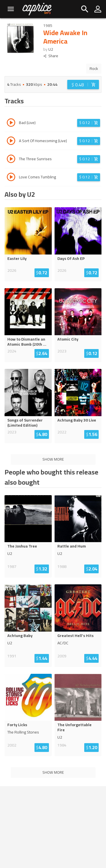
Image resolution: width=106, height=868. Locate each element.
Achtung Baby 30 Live (77, 420)
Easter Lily (17, 258)
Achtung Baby (20, 636)
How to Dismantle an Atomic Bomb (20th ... (27, 342)
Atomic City (68, 339)
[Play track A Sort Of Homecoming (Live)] (11, 142)
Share (51, 56)
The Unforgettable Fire (74, 727)
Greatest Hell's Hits (75, 636)
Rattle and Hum (72, 546)
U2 (51, 49)
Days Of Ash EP (71, 258)
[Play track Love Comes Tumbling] (11, 178)
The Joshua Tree (22, 546)
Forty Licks (17, 725)
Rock (94, 69)
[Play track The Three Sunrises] (11, 160)
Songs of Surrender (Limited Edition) (25, 423)
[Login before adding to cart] (83, 85)
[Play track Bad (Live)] (11, 123)
